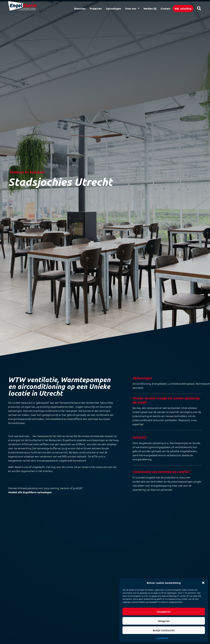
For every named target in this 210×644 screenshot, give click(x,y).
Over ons (132, 8)
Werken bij (150, 8)
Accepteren (164, 612)
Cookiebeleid (162, 638)
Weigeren (164, 621)
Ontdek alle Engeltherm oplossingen (30, 492)
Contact (166, 8)
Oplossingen (114, 8)
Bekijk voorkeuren (164, 630)
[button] (203, 583)
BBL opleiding (183, 8)
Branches (80, 8)
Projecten (96, 8)
